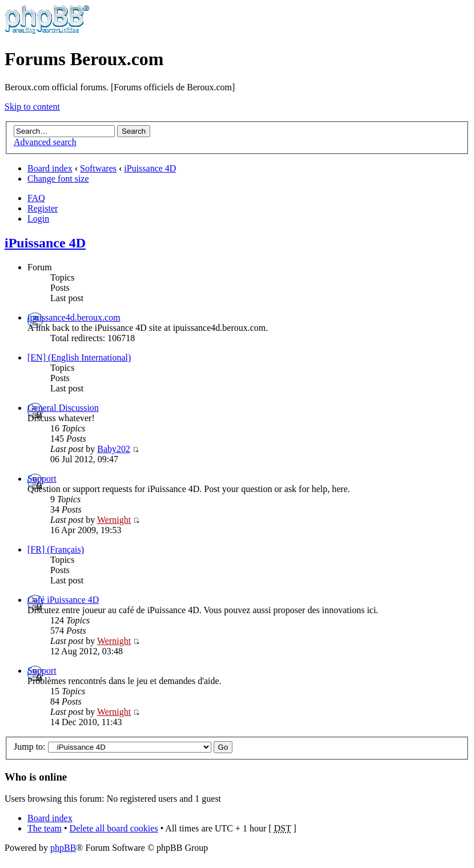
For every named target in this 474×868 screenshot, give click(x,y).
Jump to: (30, 747)
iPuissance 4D (150, 168)
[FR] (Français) (56, 549)
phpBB (63, 848)
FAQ (36, 198)
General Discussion (63, 408)
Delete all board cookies (114, 828)
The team (45, 828)
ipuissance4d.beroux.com (74, 317)
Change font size (58, 179)
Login (38, 219)
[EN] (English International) (79, 357)
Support (42, 479)
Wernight (114, 520)
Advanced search (45, 142)
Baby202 (114, 449)
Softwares (98, 168)
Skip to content (32, 107)
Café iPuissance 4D (63, 600)
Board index (50, 168)
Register (43, 208)
